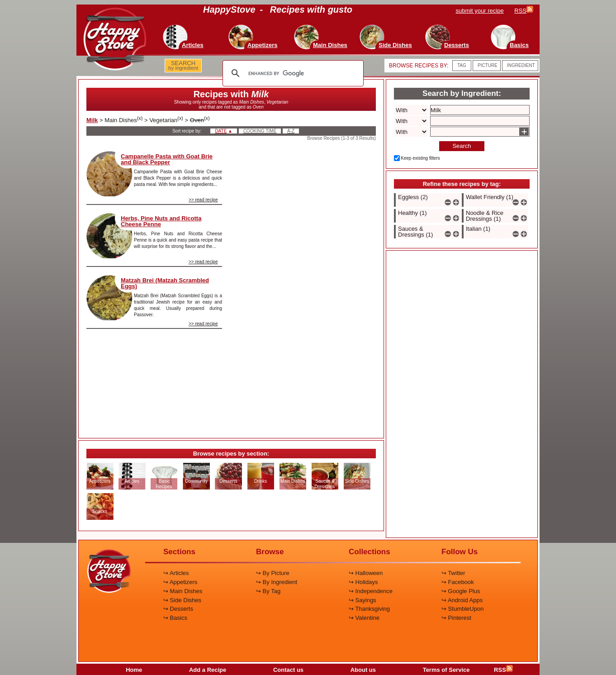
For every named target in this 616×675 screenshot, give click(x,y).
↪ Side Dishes (182, 600)
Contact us (288, 670)
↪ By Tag (268, 591)
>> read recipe (203, 200)
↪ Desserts (178, 609)
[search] (292, 73)
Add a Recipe (208, 670)
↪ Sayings (362, 600)
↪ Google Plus (461, 591)
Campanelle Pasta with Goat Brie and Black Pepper (167, 159)
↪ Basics (175, 618)
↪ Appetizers (180, 582)
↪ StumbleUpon (462, 609)
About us (363, 670)
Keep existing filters (420, 158)
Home (134, 670)
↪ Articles (176, 573)
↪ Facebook (458, 582)
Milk (92, 120)
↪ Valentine (364, 618)
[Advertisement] (307, 287)
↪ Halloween (366, 573)
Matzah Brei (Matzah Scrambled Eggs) (165, 283)
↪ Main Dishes (183, 591)
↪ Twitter (453, 573)
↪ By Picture (273, 573)
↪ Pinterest (456, 618)
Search (462, 146)
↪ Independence (371, 591)
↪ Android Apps (462, 600)
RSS (503, 670)
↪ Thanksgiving (369, 609)
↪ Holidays (363, 582)
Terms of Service (446, 670)
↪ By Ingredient (277, 582)
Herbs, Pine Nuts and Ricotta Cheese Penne (161, 221)
